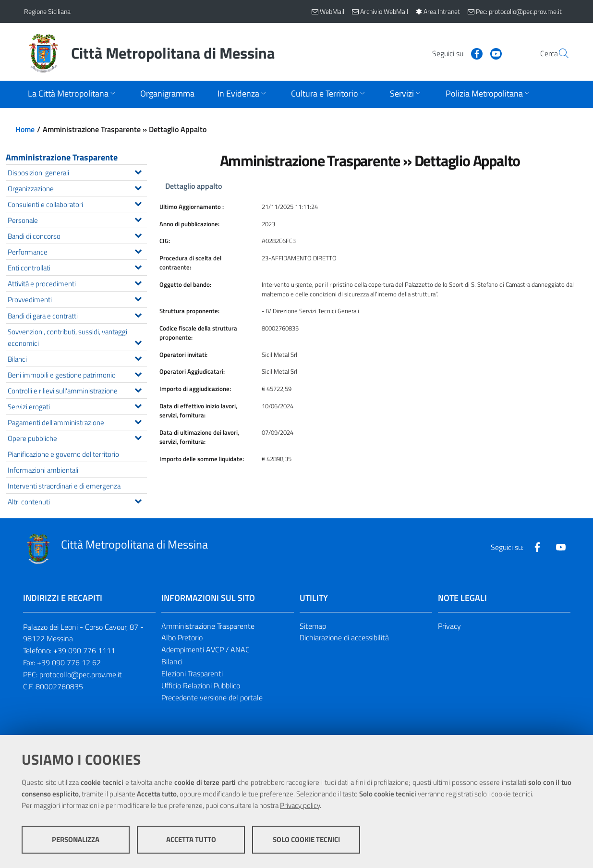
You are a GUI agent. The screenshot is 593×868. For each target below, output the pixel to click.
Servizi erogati (77, 406)
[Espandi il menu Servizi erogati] (138, 405)
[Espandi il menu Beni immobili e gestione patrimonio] (138, 373)
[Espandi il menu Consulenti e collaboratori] (138, 203)
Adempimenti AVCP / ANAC (206, 649)
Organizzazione (77, 188)
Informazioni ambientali (43, 470)
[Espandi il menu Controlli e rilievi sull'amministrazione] (138, 389)
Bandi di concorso (77, 235)
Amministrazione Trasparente (62, 157)
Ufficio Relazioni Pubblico (201, 685)
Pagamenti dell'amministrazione (77, 422)
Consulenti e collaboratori (77, 203)
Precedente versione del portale (212, 697)
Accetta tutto (191, 839)
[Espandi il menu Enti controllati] (138, 266)
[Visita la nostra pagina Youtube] (473, 53)
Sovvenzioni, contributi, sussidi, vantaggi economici (77, 337)
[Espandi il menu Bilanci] (138, 357)
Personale (77, 219)
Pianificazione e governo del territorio (63, 454)
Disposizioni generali (77, 172)
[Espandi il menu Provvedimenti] (138, 298)
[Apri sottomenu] (73, 94)
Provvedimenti (77, 299)
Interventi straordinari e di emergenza (64, 486)
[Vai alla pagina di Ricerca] (558, 53)
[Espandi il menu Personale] (138, 219)
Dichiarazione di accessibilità (344, 637)
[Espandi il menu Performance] (138, 250)
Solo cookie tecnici (306, 839)
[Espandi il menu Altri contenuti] (138, 500)
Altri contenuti (77, 501)
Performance (77, 251)
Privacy (449, 626)
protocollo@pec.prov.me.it (81, 674)
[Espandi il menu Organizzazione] (138, 187)
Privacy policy (300, 805)
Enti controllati (77, 267)
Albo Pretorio (182, 637)
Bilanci (77, 358)
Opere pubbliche (77, 437)
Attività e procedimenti (77, 283)
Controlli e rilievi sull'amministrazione (77, 390)
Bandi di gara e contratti (77, 315)
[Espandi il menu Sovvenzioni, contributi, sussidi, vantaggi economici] (138, 342)
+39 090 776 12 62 (69, 662)
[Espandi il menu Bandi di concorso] (138, 234)
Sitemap (313, 626)
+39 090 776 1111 (84, 650)
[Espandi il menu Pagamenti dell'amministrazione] (138, 421)
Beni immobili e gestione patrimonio (77, 374)
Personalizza (76, 839)
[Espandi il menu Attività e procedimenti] (138, 282)
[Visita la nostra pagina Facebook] (454, 53)
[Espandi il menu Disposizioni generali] (138, 171)
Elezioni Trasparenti (192, 673)
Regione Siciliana (47, 11)
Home (25, 129)
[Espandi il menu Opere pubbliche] (138, 437)
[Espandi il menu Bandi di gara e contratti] (138, 314)
